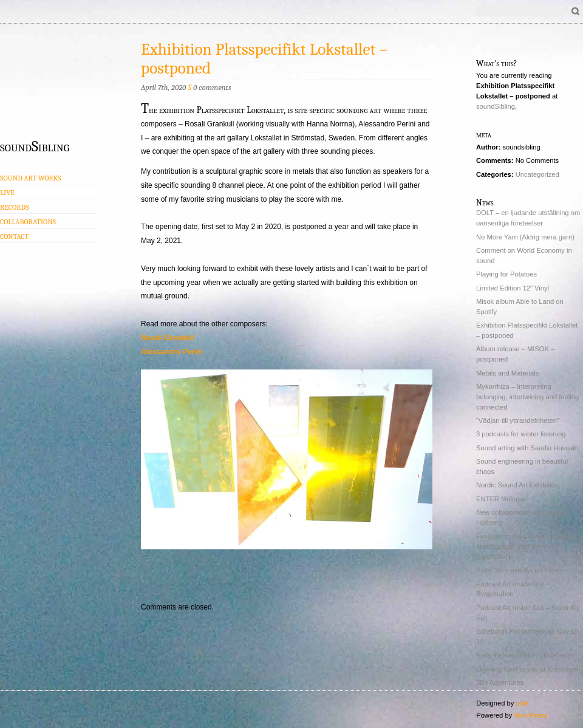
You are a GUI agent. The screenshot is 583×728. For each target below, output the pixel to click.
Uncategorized (537, 174)
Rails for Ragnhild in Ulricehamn (525, 655)
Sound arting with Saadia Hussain (527, 448)
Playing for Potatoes (506, 274)
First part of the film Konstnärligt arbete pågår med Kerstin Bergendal (524, 546)
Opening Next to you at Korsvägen (528, 669)
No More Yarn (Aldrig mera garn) (525, 237)
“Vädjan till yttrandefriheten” (518, 421)
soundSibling (35, 146)
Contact (14, 236)
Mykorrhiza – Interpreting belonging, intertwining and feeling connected (527, 397)
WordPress (530, 715)
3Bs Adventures (500, 682)
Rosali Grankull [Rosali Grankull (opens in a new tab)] (168, 338)
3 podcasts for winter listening (521, 434)
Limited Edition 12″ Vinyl (513, 288)
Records (14, 207)
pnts (522, 703)
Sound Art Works (31, 178)
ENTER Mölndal (500, 499)
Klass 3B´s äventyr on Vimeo (520, 570)
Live (7, 193)
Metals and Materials (507, 373)
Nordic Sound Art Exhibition (517, 485)
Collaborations (28, 222)
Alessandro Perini (172, 352)
